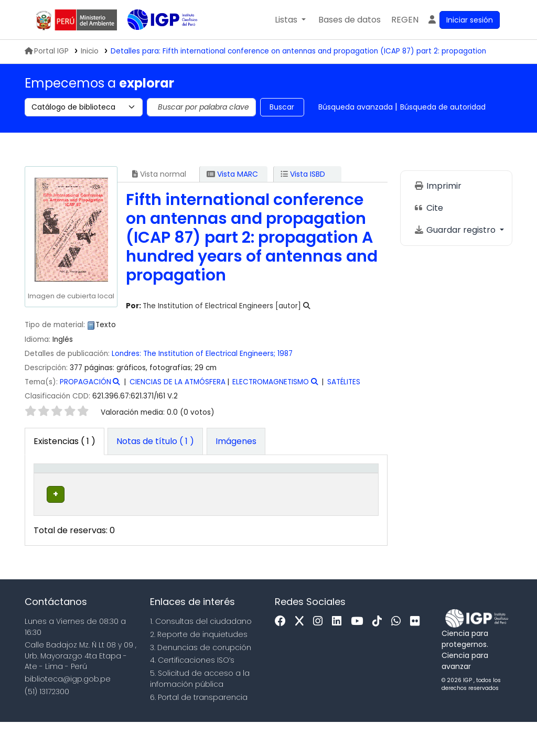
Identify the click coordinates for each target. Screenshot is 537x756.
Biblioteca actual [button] (99, 491)
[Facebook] (283, 656)
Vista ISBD (303, 174)
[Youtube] (359, 656)
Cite (428, 208)
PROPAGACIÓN (85, 382)
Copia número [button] (302, 491)
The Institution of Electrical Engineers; (209, 354)
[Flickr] (417, 656)
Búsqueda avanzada (356, 107)
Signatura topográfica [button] (226, 491)
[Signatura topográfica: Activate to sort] (239, 485)
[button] (290, 20)
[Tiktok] (380, 656)
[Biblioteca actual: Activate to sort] (105, 485)
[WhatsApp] (399, 656)
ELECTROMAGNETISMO (271, 382)
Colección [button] (160, 496)
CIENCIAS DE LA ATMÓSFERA (178, 382)
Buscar (282, 107)
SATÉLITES (344, 382)
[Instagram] (320, 656)
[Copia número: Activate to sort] (308, 485)
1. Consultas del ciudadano (201, 655)
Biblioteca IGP (154, 41)
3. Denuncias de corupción (201, 682)
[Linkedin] (339, 656)
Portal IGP (47, 51)
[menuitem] (405, 20)
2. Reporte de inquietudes (199, 668)
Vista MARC (232, 174)
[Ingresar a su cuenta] (463, 20)
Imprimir (438, 186)
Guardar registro (456, 230)
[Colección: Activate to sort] (167, 485)
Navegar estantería (226, 534)
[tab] (155, 441)
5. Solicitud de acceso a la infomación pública (200, 713)
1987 (285, 354)
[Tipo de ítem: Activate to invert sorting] (54, 485)
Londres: (126, 354)
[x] (302, 656)
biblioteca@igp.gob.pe (68, 714)
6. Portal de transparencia (199, 731)
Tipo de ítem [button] (48, 485)
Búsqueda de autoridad (443, 107)
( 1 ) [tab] (65, 441)
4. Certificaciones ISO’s (192, 695)
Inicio (90, 51)
